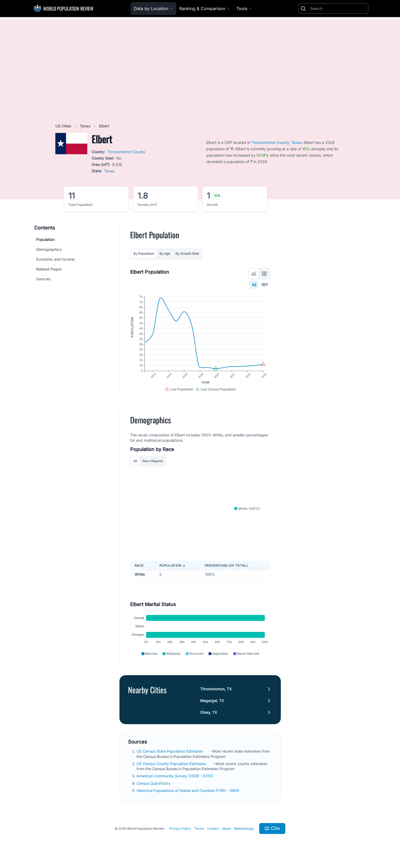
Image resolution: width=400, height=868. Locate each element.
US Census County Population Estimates (172, 764)
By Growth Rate (187, 254)
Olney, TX (209, 712)
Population (45, 239)
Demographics (49, 249)
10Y (265, 285)
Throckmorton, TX (216, 689)
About (227, 829)
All (254, 285)
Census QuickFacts (154, 783)
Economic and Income (55, 259)
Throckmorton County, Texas (276, 142)
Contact (213, 829)
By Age (165, 254)
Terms (199, 829)
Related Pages (49, 269)
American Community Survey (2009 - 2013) (175, 776)
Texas (86, 126)
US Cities (64, 126)
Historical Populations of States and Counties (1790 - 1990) (188, 790)
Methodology (244, 829)
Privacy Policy (180, 829)
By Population (144, 254)
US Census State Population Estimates (170, 751)
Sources (43, 279)
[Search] (338, 9)
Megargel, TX (212, 701)
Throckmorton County (126, 152)
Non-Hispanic (153, 461)
